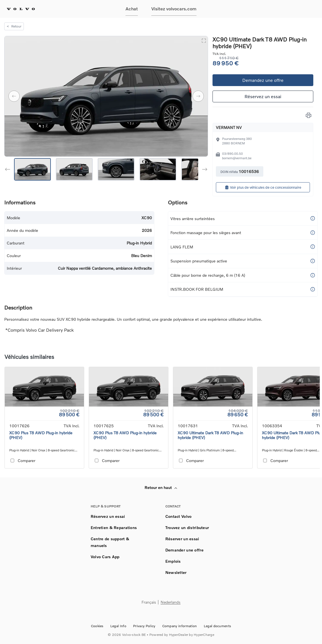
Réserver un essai (182, 539)
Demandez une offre (263, 80)
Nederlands (171, 602)
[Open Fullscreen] (204, 40)
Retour (14, 26)
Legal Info (118, 626)
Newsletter (176, 572)
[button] (106, 96)
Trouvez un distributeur (187, 528)
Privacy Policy (144, 626)
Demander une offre (184, 550)
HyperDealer (179, 635)
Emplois (173, 561)
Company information (180, 626)
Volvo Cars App (105, 557)
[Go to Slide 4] (158, 169)
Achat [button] (132, 9)
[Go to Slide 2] (74, 169)
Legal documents (218, 626)
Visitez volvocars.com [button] (174, 9)
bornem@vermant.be (237, 158)
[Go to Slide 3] (116, 169)
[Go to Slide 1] (32, 169)
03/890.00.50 (232, 154)
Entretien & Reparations (114, 528)
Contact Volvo (179, 516)
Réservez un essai (263, 96)
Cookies (97, 626)
